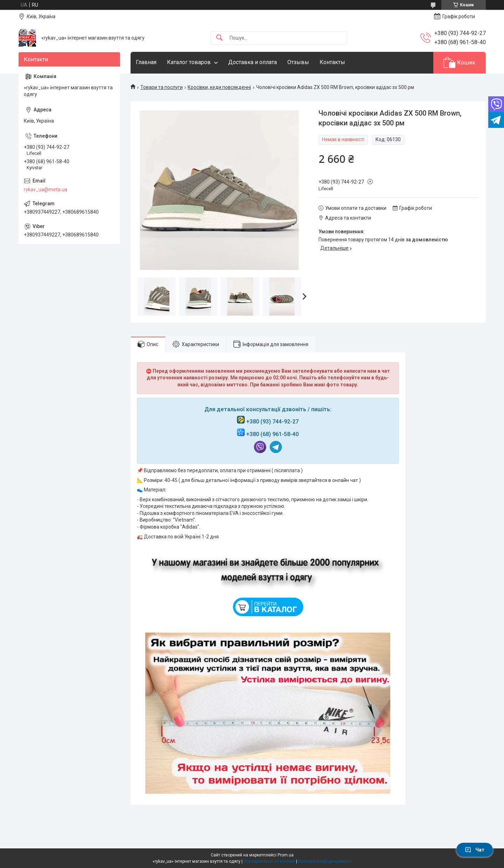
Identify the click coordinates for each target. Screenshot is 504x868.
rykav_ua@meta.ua (45, 190)
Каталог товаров (189, 62)
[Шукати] (219, 38)
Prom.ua (286, 855)
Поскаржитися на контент (269, 861)
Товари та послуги (162, 87)
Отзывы (298, 62)
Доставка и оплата (253, 62)
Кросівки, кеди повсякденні (219, 87)
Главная (146, 62)
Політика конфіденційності (325, 861)
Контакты (332, 62)
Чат (475, 850)
